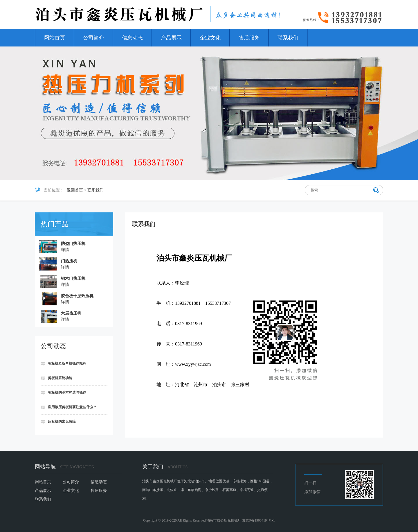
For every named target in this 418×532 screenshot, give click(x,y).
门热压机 (69, 261)
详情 (65, 250)
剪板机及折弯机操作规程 (67, 363)
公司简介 (93, 38)
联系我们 (288, 38)
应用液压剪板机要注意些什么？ (72, 407)
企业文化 (210, 38)
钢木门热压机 (73, 278)
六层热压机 (71, 313)
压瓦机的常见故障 (62, 422)
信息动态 (132, 38)
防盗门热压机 (73, 244)
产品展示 (171, 38)
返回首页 (75, 190)
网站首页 (55, 38)
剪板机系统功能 (60, 378)
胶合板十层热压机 (77, 296)
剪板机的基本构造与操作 (67, 393)
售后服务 (249, 38)
